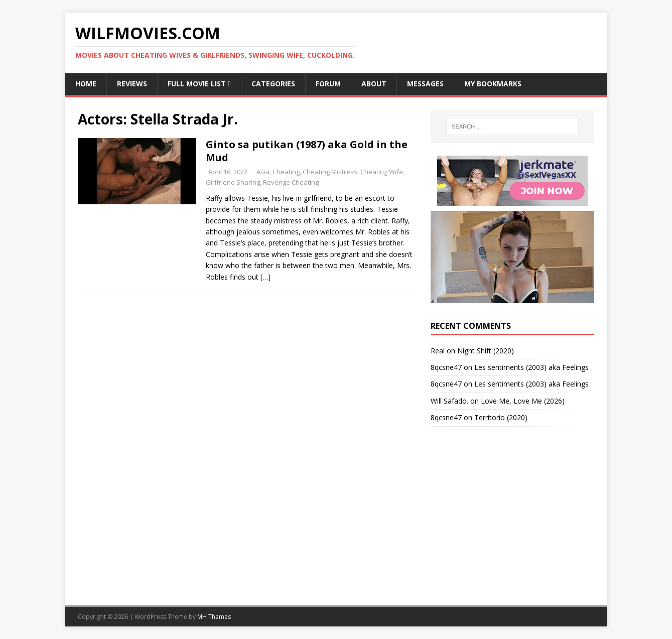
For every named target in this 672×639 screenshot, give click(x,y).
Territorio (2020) (501, 417)
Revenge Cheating (291, 182)
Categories (273, 84)
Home (86, 84)
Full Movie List (197, 84)
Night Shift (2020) (486, 351)
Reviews (132, 84)
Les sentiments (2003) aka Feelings (531, 367)
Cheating (286, 172)
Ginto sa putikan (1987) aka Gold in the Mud (307, 151)
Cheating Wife (382, 172)
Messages (425, 84)
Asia (263, 172)
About (374, 84)
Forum (328, 84)
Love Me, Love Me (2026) (523, 401)
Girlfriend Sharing (233, 182)
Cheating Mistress (330, 172)
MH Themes (214, 617)
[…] (265, 277)
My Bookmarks (493, 84)
